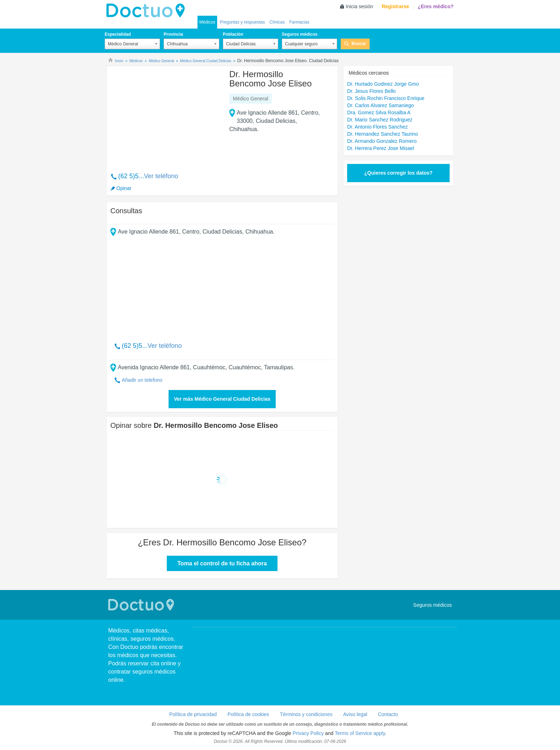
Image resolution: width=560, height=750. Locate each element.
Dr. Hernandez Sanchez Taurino (382, 134)
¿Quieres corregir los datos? (398, 173)
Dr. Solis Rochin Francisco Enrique (386, 98)
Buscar (359, 44)
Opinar (124, 188)
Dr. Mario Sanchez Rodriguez (380, 120)
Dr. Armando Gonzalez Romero (382, 141)
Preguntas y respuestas (242, 22)
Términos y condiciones (306, 714)
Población (233, 34)
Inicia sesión (359, 6)
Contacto (388, 714)
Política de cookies (248, 714)
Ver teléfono (161, 176)
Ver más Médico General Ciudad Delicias (222, 399)
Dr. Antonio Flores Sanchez (377, 127)
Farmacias (299, 22)
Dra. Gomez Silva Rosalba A (379, 112)
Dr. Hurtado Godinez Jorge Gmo (383, 84)
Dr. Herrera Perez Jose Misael (381, 148)
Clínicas (277, 22)
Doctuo (147, 11)
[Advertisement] (165, 115)
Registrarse (396, 6)
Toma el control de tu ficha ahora (222, 563)
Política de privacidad (193, 714)
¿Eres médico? (436, 6)
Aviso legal (355, 714)
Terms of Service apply (360, 733)
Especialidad (118, 34)
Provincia (173, 34)
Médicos (207, 22)
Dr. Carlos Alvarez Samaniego (381, 105)
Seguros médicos (300, 34)
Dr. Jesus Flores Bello (371, 91)
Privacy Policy (308, 733)
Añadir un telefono (142, 380)
